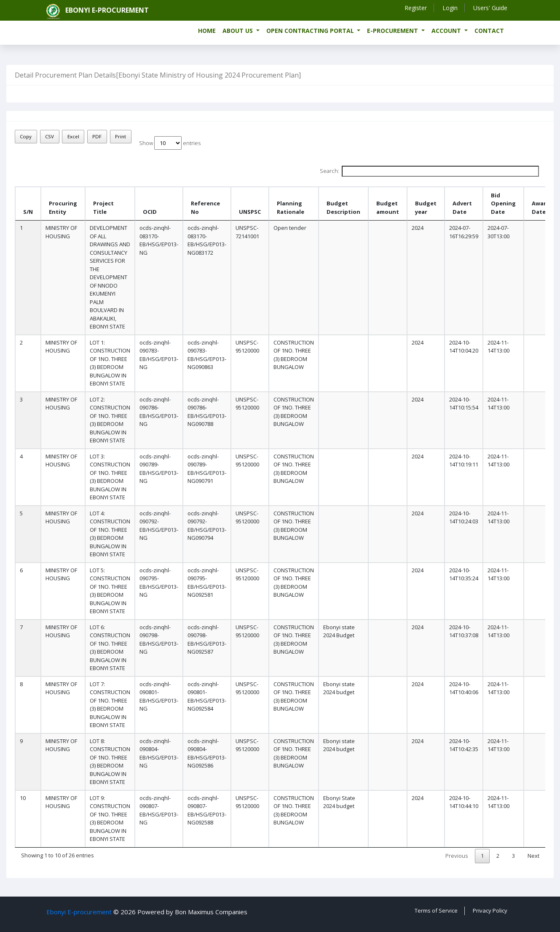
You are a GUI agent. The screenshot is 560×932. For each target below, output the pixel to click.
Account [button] (447, 31)
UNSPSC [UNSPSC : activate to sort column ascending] (250, 212)
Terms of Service (436, 910)
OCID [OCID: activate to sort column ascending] (150, 212)
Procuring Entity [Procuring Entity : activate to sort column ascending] (63, 207)
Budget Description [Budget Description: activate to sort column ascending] (343, 207)
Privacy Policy (490, 910)
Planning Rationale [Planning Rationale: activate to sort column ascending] (291, 207)
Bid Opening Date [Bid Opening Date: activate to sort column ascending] (503, 203)
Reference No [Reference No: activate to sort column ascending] (205, 207)
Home (207, 31)
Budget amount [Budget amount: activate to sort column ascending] (388, 207)
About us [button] (238, 31)
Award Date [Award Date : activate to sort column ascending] (541, 207)
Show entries (170, 143)
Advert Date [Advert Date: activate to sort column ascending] (462, 207)
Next (533, 856)
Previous (457, 856)
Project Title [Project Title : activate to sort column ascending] (103, 207)
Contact (489, 31)
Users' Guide (490, 8)
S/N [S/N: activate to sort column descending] (28, 212)
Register (416, 8)
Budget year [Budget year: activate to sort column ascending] (426, 207)
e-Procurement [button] (393, 31)
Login (450, 8)
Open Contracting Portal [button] (311, 31)
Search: (429, 171)
